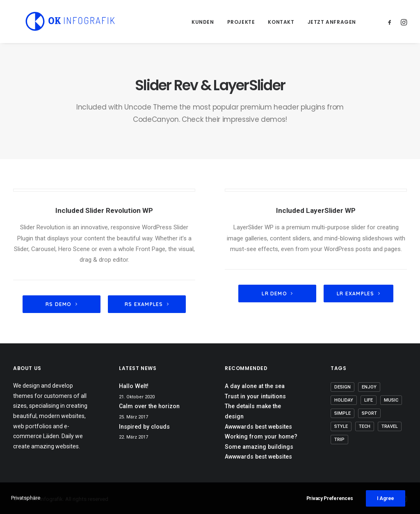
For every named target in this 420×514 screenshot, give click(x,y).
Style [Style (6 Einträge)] (341, 426)
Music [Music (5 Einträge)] (391, 400)
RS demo (62, 304)
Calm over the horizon (149, 406)
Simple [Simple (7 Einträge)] (342, 413)
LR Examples (358, 294)
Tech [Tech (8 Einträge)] (365, 426)
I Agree (386, 498)
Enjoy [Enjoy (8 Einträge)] (369, 387)
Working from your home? (261, 436)
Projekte (241, 22)
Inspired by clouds (144, 427)
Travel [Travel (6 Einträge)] (390, 426)
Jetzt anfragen (332, 22)
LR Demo (277, 294)
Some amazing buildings (259, 447)
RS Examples (147, 304)
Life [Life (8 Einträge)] (369, 400)
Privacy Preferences (330, 498)
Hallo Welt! (134, 386)
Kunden (203, 22)
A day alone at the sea (255, 386)
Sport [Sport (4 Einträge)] (369, 413)
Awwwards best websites (258, 427)
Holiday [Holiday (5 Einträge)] (344, 400)
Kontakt (281, 22)
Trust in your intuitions (255, 396)
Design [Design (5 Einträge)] (342, 387)
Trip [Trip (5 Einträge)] (339, 440)
